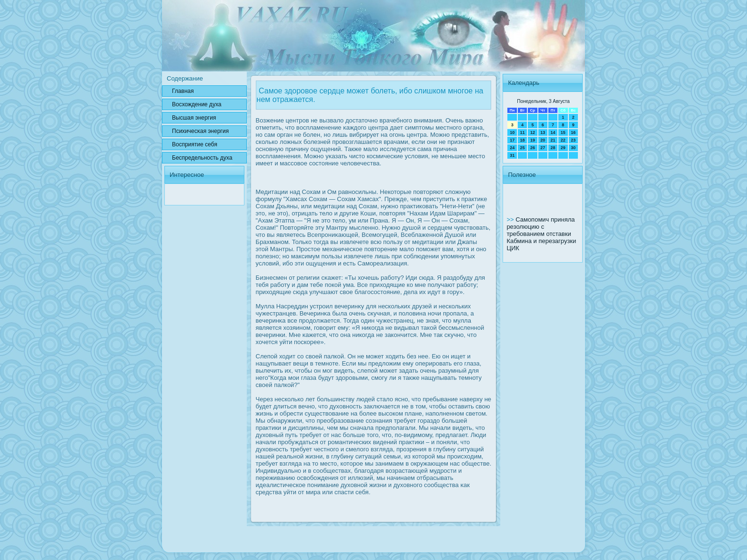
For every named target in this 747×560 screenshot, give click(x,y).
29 (563, 148)
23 (573, 140)
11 (523, 132)
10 (512, 132)
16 (573, 132)
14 (553, 132)
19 (533, 140)
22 (563, 140)
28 (553, 148)
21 (553, 140)
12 (533, 132)
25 (523, 148)
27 (543, 148)
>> (511, 219)
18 (523, 140)
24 (512, 148)
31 (512, 155)
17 (512, 140)
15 (563, 132)
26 (533, 148)
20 (543, 140)
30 (573, 148)
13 (543, 132)
